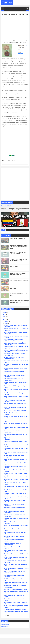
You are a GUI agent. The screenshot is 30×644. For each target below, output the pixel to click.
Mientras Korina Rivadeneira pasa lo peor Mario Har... (16, 392)
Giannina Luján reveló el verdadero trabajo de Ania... (16, 585)
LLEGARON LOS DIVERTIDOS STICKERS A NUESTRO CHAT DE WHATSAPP (18, 276)
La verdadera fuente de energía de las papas (15, 612)
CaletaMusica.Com (5, 626)
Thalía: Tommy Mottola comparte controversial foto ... (16, 448)
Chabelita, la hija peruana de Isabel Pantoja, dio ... (16, 557)
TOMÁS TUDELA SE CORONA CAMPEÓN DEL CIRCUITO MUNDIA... (14, 360)
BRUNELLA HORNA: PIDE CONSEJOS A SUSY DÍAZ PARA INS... (16, 328)
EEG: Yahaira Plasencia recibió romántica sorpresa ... (14, 378)
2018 (4, 319)
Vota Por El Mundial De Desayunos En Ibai (19, 282)
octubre (7, 323)
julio (6, 325)
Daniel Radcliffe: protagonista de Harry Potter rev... (16, 462)
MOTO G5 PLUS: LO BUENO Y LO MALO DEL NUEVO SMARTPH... (16, 339)
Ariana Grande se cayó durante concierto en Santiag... (15, 553)
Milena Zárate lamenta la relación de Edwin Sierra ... (15, 598)
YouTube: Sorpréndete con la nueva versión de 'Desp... (16, 476)
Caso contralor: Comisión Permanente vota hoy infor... (16, 614)
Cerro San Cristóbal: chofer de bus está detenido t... (14, 507)
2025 (5, 314)
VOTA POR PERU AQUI (6, 207)
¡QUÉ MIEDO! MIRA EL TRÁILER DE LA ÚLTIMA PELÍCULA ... (15, 564)
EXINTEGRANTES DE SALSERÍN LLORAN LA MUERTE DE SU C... (16, 349)
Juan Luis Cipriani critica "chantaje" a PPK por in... (16, 437)
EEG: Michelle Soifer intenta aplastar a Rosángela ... (14, 381)
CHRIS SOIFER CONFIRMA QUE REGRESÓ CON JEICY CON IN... (16, 571)
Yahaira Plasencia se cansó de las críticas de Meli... (15, 385)
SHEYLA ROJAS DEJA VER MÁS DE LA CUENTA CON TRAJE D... (16, 367)
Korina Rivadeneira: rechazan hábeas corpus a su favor (16, 410)
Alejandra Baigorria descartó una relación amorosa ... (15, 510)
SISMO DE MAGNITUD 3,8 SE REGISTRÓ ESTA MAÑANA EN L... (15, 346)
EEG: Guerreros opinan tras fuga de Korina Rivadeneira (15, 535)
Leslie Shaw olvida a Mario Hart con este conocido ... (14, 578)
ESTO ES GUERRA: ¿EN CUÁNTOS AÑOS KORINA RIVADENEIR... (15, 560)
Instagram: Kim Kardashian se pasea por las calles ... (15, 496)
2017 (4, 321)
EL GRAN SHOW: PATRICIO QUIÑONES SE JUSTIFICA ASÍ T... (16, 609)
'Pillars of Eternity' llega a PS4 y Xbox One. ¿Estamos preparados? (18, 262)
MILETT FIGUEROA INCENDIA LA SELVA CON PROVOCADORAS (14, 574)
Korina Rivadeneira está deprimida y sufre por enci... (16, 423)
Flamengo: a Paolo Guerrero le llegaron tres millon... (15, 532)
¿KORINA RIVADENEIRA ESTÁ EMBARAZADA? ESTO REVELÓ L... (16, 353)
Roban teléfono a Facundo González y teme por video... (16, 473)
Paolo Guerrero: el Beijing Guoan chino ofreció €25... (16, 430)
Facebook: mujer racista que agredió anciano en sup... (16, 521)
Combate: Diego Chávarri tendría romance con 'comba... (16, 416)
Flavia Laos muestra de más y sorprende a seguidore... (15, 374)
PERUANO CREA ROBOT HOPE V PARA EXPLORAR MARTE (16, 364)
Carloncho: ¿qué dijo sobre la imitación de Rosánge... (15, 434)
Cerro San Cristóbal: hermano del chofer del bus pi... (15, 493)
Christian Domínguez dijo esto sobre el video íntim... (15, 371)
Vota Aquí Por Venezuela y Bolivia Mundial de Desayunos (19, 290)
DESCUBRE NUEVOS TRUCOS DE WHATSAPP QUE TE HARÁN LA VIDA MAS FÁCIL (19, 304)
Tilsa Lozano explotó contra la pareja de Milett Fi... (16, 482)
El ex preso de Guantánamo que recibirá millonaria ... (14, 542)
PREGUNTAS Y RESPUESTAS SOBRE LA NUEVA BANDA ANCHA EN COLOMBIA (19, 255)
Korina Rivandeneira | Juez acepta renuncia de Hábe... (16, 567)
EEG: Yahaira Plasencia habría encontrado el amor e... (15, 525)
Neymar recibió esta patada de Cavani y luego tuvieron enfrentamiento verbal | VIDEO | (19, 249)
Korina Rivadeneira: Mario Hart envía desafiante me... (16, 528)
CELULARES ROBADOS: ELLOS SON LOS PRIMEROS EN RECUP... (16, 332)
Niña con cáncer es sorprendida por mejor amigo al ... (15, 518)
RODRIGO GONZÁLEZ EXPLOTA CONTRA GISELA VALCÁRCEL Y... (15, 589)
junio (6, 618)
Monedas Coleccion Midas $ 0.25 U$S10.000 (15, 413)
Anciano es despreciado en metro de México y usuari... (16, 403)
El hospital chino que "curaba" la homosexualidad (12, 546)
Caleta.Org (7, 2)
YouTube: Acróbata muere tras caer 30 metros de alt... (16, 419)
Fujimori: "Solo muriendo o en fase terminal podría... (15, 441)
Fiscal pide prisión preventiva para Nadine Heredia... (15, 503)
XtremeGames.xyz (5, 628)
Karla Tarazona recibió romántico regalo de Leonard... (15, 396)
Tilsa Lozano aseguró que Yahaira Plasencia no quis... (16, 455)
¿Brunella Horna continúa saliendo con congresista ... (14, 458)
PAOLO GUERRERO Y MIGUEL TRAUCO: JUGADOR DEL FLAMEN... (16, 335)
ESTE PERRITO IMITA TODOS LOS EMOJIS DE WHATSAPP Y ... (15, 357)
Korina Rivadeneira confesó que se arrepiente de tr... (16, 426)
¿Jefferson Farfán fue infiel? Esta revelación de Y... (16, 594)
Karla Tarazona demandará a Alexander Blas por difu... (16, 399)
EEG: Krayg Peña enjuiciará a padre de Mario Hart (15, 485)
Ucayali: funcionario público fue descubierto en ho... (16, 451)
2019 (4, 317)
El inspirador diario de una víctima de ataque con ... (15, 550)
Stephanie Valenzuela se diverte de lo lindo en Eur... (16, 602)
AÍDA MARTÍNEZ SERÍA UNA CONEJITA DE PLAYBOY (16, 592)
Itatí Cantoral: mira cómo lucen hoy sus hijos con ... (16, 466)
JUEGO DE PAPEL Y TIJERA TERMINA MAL (18, 241)
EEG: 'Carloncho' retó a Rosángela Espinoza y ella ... (16, 489)
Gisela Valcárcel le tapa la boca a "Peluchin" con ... (16, 582)
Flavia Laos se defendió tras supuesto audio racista (15, 469)
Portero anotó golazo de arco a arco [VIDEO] (18, 297)
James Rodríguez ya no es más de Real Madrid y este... (16, 500)
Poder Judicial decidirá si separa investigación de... (16, 389)
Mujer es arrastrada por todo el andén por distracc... (15, 406)
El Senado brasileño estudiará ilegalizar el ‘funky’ (15, 539)
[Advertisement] (16, 29)
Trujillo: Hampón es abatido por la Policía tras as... (16, 605)
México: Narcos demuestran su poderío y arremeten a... (14, 514)
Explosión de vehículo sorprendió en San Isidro (16, 479)
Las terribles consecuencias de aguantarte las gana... (16, 444)
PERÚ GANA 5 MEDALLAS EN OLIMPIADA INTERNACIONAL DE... (14, 342)
